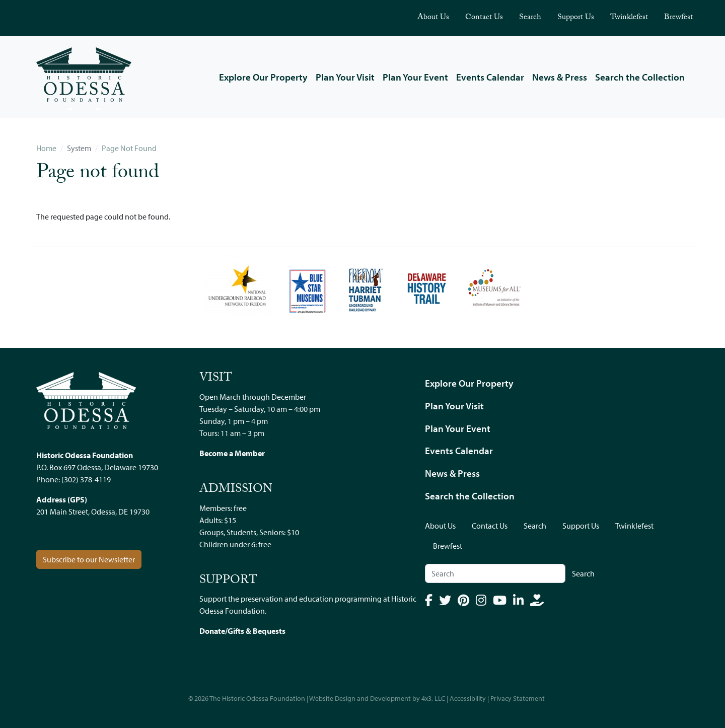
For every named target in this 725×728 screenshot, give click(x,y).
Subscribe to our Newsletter (89, 559)
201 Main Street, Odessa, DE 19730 (93, 512)
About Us (433, 18)
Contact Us (484, 18)
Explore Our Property (263, 77)
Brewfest (678, 18)
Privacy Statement (518, 698)
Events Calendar (490, 77)
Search (530, 18)
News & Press (560, 77)
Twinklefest (629, 18)
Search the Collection (640, 77)
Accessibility (468, 698)
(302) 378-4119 (86, 479)
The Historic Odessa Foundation (257, 698)
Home (46, 148)
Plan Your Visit (345, 77)
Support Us (576, 18)
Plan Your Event (415, 77)
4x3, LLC (433, 698)
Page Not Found (129, 148)
